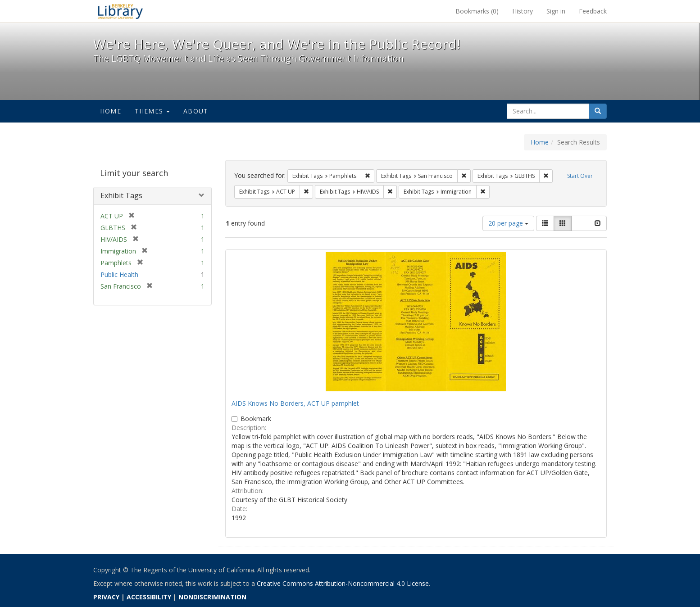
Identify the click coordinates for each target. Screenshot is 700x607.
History (523, 11)
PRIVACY (106, 597)
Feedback (593, 11)
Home (111, 111)
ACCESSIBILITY (149, 597)
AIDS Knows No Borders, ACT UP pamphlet (295, 403)
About (196, 111)
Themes (152, 111)
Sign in (556, 11)
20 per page (508, 223)
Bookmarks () (477, 11)
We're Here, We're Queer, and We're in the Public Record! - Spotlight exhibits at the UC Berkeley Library (120, 11)
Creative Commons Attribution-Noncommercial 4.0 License (343, 583)
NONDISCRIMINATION (212, 597)
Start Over (580, 176)
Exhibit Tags (121, 195)
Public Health (119, 274)
